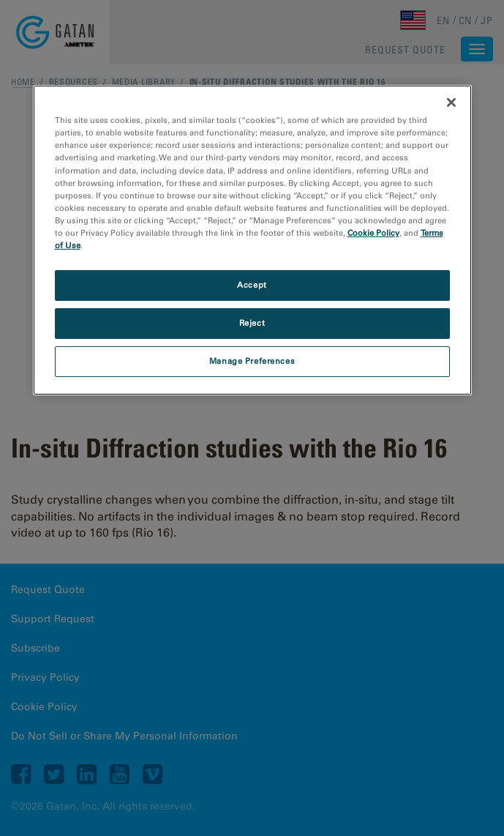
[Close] (451, 102)
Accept (252, 285)
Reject (252, 323)
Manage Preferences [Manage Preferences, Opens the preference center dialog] (252, 361)
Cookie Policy (373, 233)
